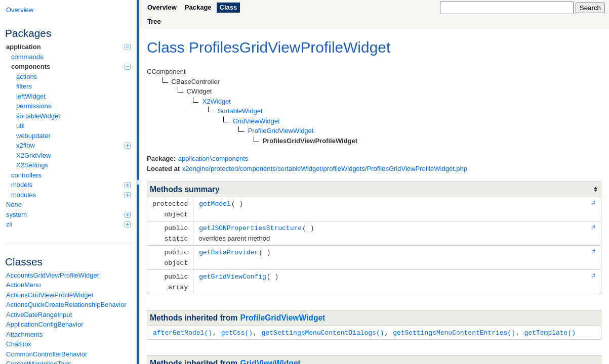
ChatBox (19, 344)
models (71, 185)
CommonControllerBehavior (47, 354)
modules (71, 195)
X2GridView (33, 155)
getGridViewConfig (233, 273)
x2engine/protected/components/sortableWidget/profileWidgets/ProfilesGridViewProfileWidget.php (325, 169)
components (71, 66)
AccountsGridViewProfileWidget (52, 275)
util (21, 126)
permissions (34, 106)
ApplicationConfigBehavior (45, 324)
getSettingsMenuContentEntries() (454, 328)
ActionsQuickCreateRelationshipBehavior (66, 305)
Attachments (24, 334)
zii (68, 224)
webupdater (33, 136)
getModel (215, 203)
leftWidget (31, 96)
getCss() (237, 328)
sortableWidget (38, 116)
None (14, 204)
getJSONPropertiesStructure (250, 226)
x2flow (73, 145)
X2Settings (32, 165)
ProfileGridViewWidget (283, 314)
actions (27, 77)
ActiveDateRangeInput (39, 315)
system (68, 215)
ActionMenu (24, 285)
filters (24, 86)
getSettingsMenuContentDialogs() (323, 328)
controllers (26, 175)
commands (27, 57)
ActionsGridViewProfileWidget (50, 295)
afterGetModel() (182, 328)
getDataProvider (229, 250)
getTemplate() (550, 328)
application (68, 47)
